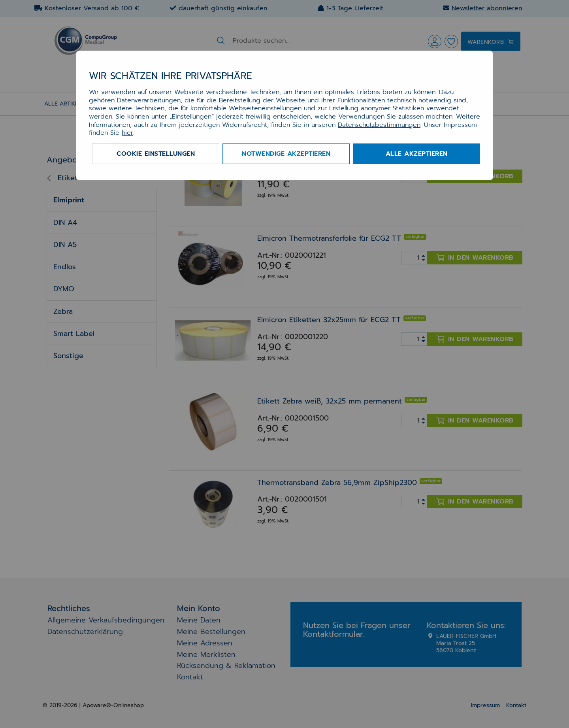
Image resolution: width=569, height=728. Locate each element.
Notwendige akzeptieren (286, 154)
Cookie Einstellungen (156, 154)
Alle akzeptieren (417, 154)
